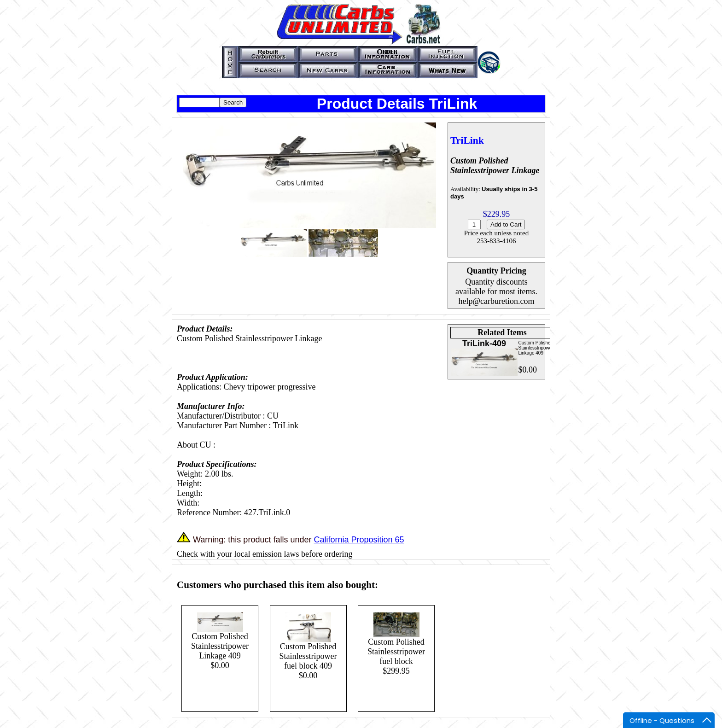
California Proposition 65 (359, 540)
